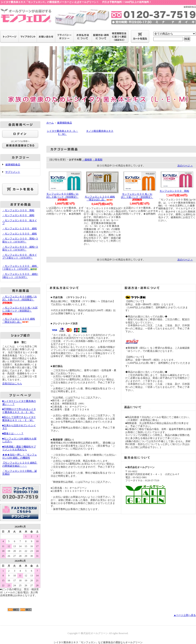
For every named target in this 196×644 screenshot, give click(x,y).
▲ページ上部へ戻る (185, 615)
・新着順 (97, 160)
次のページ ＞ (185, 166)
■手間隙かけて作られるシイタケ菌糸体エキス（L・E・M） (19, 411)
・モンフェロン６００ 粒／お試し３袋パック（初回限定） (20, 311)
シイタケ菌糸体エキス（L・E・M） (62, 132)
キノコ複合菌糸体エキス (100, 131)
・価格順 (87, 160)
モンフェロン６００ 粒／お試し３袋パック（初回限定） (137, 197)
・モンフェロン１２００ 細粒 (20, 228)
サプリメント (13, 172)
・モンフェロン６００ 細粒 (18, 215)
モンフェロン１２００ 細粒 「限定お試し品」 (100, 198)
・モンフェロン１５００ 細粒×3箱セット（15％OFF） (20, 276)
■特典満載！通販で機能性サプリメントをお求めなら (19, 448)
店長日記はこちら (12, 384)
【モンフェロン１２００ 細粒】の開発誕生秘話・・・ (20, 464)
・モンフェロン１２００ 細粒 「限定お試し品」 (19, 320)
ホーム (50, 123)
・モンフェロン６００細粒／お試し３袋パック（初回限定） (20, 300)
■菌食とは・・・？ (13, 433)
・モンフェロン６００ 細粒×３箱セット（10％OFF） (20, 248)
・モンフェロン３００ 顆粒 (18, 210)
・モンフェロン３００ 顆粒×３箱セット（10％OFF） (20, 240)
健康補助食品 (13, 165)
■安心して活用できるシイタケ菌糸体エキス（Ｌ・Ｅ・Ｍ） (19, 419)
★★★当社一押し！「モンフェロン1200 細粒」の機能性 (20, 456)
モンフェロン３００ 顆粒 (174, 191)
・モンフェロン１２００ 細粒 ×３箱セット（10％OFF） (21, 268)
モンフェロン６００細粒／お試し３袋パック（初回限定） (62, 197)
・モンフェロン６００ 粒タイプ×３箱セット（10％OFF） (20, 258)
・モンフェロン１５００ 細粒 (20, 234)
